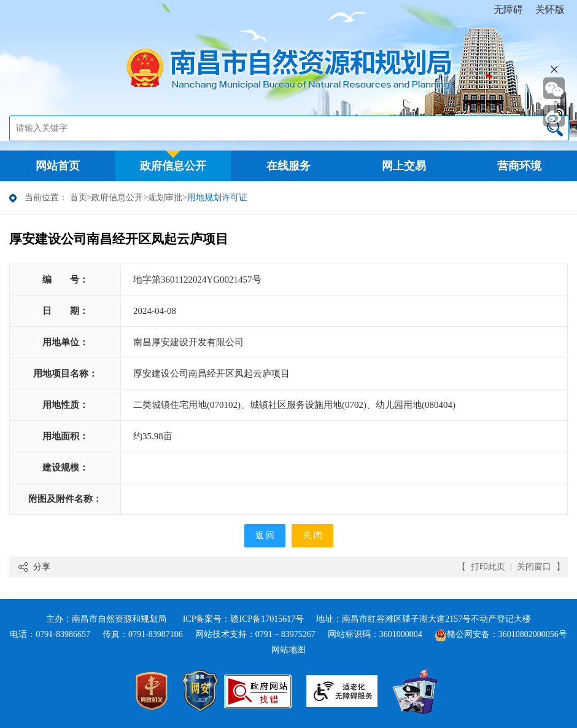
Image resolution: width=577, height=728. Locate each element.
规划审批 (165, 198)
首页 (79, 198)
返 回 (265, 535)
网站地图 (288, 650)
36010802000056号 (533, 634)
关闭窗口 (534, 567)
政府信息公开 (117, 198)
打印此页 (488, 567)
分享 (42, 567)
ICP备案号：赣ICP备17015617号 (244, 619)
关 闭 (312, 535)
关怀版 (550, 10)
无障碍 (508, 10)
